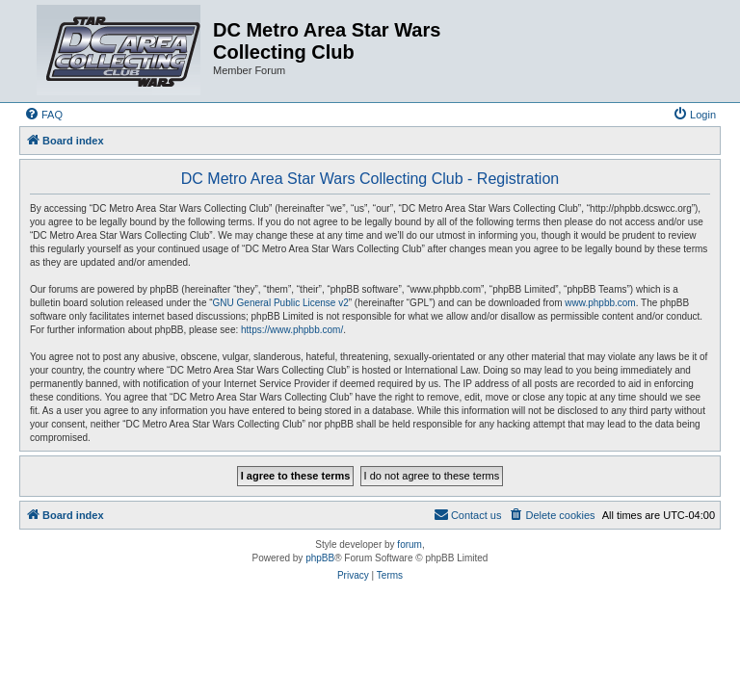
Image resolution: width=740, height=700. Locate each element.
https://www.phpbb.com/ (292, 330)
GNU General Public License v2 (281, 303)
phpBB (320, 558)
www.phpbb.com (600, 303)
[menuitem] (43, 115)
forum (410, 544)
